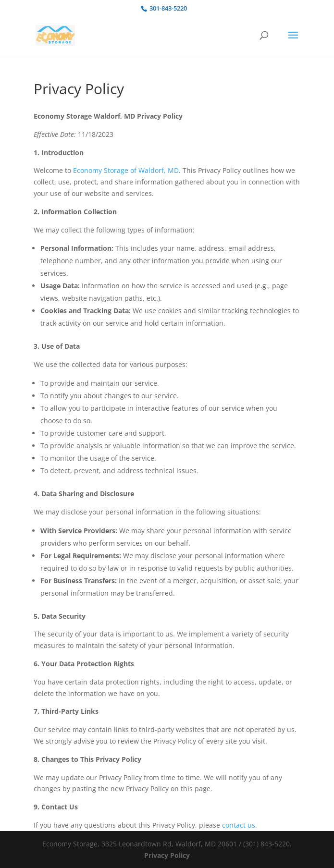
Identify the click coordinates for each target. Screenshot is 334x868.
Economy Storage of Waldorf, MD (126, 170)
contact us (239, 825)
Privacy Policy (167, 855)
